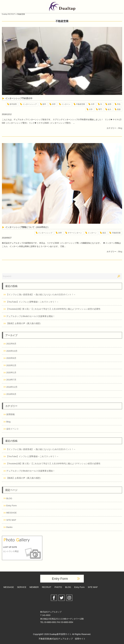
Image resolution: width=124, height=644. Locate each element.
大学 (91, 109)
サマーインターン (75, 233)
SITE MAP (11, 520)
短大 (109, 109)
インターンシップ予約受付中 (19, 98)
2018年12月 (12, 387)
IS (101, 104)
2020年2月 (11, 365)
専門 (100, 109)
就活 (104, 233)
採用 (109, 104)
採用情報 (10, 414)
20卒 (54, 104)
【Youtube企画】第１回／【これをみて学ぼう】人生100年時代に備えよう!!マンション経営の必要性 (53, 309)
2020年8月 (11, 358)
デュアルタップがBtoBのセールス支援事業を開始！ (31, 316)
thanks (9, 527)
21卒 (93, 104)
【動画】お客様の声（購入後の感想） (24, 323)
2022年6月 (11, 344)
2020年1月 (11, 373)
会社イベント (13, 429)
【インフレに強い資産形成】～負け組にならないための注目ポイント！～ (41, 295)
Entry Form (11, 506)
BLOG (9, 498)
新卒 (44, 104)
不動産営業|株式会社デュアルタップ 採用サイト (62, 639)
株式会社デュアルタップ (51, 612)
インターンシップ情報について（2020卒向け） (27, 227)
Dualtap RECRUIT (9, 14)
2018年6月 (11, 394)
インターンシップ (30, 104)
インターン (66, 104)
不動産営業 (80, 104)
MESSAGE (11, 513)
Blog (120, 128)
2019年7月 (11, 380)
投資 (119, 109)
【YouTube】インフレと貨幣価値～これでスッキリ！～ (32, 302)
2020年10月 (12, 351)
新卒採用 (13, 104)
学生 (119, 104)
